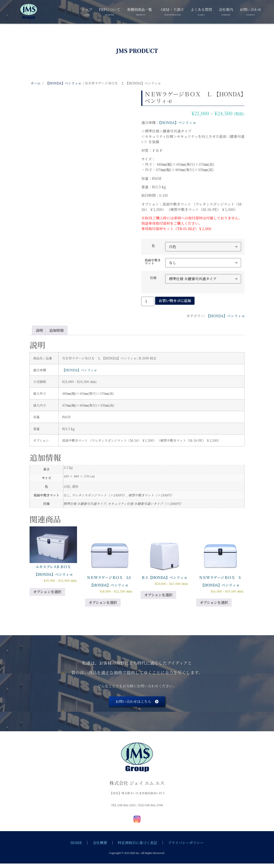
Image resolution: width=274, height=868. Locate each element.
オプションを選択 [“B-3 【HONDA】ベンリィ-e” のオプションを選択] (158, 595)
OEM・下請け (172, 11)
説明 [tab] (39, 330)
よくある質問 (201, 11)
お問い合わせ (250, 11)
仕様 (153, 278)
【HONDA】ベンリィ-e (63, 83)
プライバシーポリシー (186, 843)
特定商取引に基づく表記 (137, 843)
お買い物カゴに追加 (175, 301)
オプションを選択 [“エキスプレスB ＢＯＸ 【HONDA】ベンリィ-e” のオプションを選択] (47, 592)
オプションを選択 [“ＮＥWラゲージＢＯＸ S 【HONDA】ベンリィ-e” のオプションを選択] (214, 602)
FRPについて (110, 11)
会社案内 (226, 11)
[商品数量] (148, 301)
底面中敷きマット (153, 262)
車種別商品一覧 (139, 11)
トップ (87, 11)
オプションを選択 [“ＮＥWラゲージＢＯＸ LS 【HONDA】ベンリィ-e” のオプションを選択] (103, 602)
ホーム (36, 83)
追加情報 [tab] (56, 330)
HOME (76, 843)
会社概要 (100, 843)
